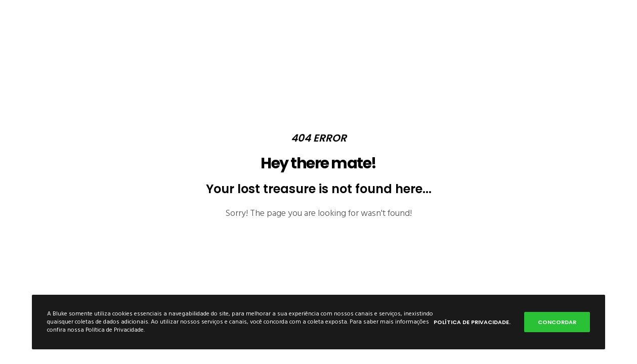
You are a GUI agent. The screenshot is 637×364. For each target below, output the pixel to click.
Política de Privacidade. (472, 322)
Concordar (557, 322)
